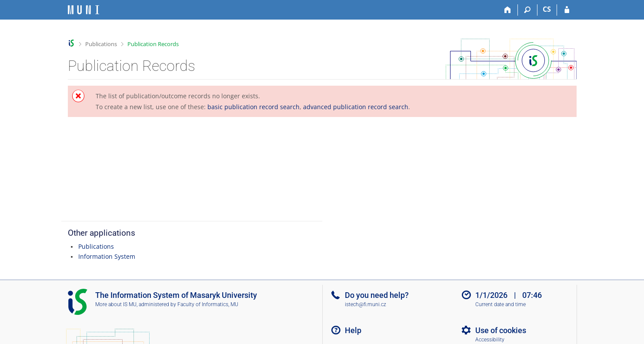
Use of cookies (501, 330)
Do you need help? (377, 295)
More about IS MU (116, 304)
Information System (107, 256)
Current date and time (501, 304)
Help (353, 330)
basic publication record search (254, 107)
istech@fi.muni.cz (365, 304)
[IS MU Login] (567, 10)
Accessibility (490, 340)
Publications (101, 44)
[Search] (528, 10)
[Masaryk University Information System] (83, 10)
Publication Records (153, 44)
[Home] (508, 10)
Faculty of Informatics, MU (208, 304)
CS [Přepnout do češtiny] (547, 9)
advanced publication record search (356, 107)
